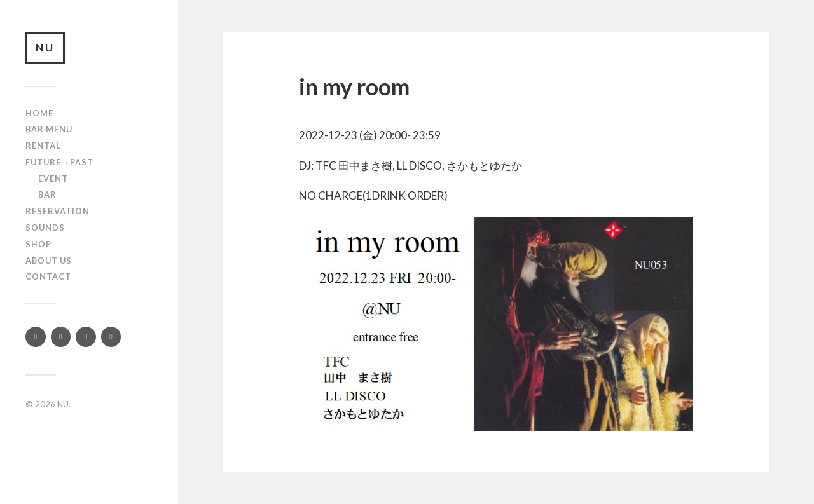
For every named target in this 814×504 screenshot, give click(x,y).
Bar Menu (49, 129)
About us (49, 261)
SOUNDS (45, 228)
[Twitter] (36, 337)
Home (39, 113)
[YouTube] (86, 337)
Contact (48, 276)
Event (53, 179)
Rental (43, 146)
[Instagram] (61, 337)
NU (45, 47)
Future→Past (59, 162)
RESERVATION (58, 211)
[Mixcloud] (111, 337)
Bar (47, 194)
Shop (38, 244)
